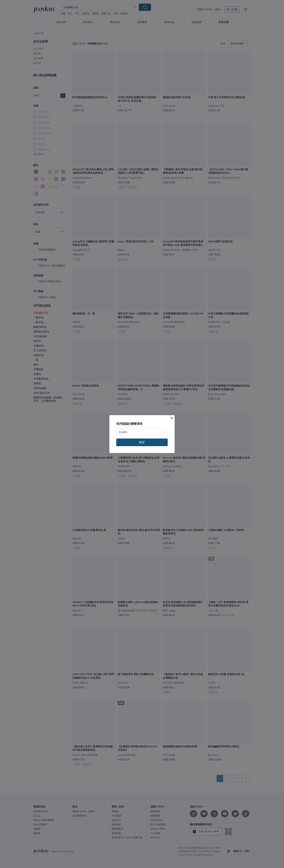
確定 (142, 442)
